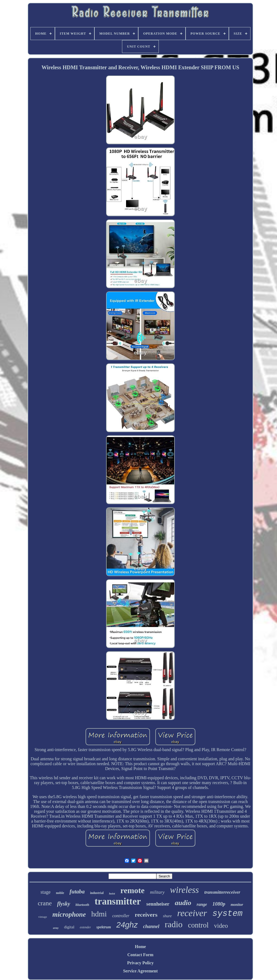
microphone (69, 914)
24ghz (127, 925)
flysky (64, 904)
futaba (77, 892)
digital (69, 927)
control (198, 925)
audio (183, 903)
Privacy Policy (140, 963)
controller (121, 916)
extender (85, 927)
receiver (192, 913)
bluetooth (82, 905)
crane (45, 903)
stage (46, 892)
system (227, 914)
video (221, 926)
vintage (42, 917)
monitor (237, 905)
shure (167, 916)
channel (151, 926)
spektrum (104, 927)
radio (174, 924)
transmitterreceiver (222, 892)
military (157, 892)
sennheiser (158, 904)
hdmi (99, 914)
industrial (97, 893)
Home (141, 947)
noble (60, 893)
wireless (184, 890)
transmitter (118, 901)
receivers (146, 915)
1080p (219, 904)
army (56, 928)
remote (132, 890)
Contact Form (140, 955)
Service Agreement (140, 971)
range (202, 904)
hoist (112, 893)
